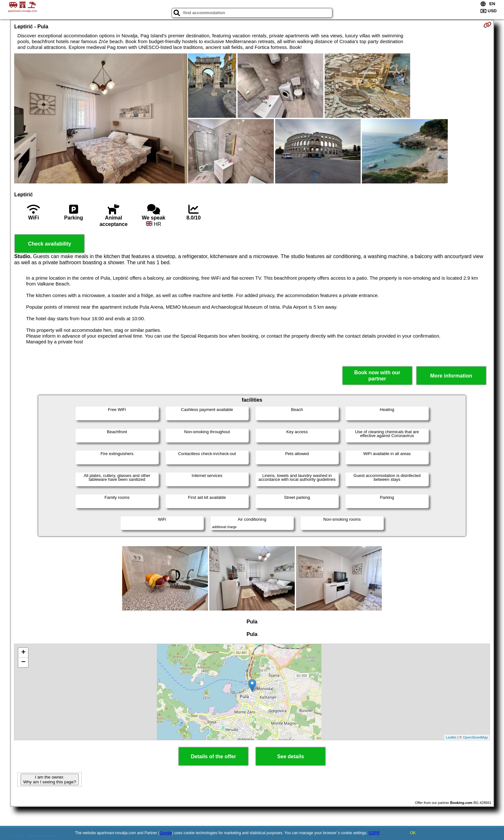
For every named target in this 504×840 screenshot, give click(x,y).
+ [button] (23, 653)
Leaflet (451, 737)
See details (291, 756)
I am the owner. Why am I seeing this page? (50, 779)
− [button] (23, 662)
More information (451, 376)
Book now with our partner (377, 376)
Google (166, 833)
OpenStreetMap (475, 737)
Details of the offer (213, 756)
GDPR (374, 833)
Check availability (50, 244)
